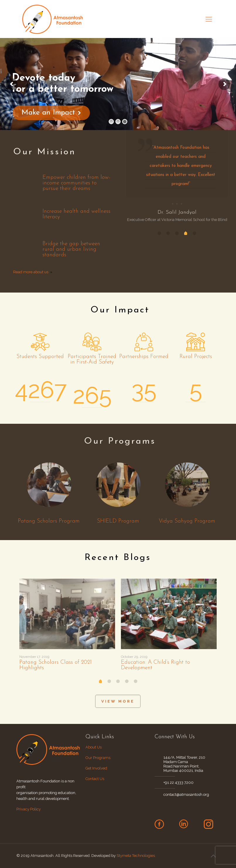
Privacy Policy (29, 809)
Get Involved (96, 768)
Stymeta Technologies (136, 856)
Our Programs (98, 758)
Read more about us (31, 272)
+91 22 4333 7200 (178, 783)
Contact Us (95, 779)
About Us (94, 747)
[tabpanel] (177, 176)
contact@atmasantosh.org (186, 794)
